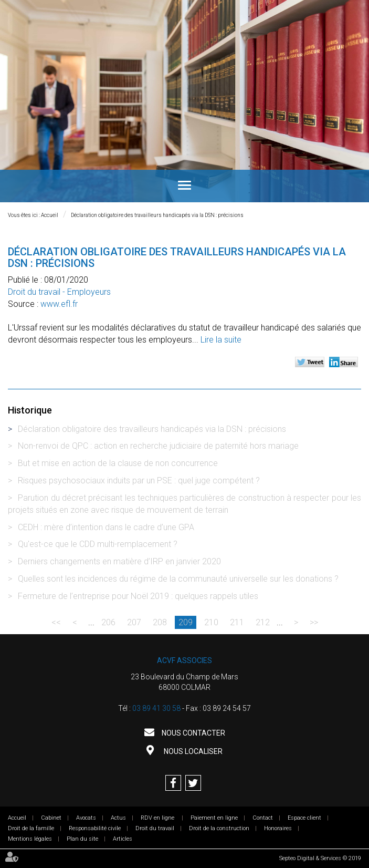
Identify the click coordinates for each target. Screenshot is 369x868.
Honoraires (278, 828)
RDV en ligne (158, 818)
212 (263, 622)
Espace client (304, 818)
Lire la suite (221, 340)
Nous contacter (193, 733)
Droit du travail (155, 828)
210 (211, 622)
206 (108, 622)
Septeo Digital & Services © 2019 (320, 858)
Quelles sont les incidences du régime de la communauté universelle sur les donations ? (178, 579)
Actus (118, 818)
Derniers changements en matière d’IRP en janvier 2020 (119, 561)
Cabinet (51, 818)
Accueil (50, 215)
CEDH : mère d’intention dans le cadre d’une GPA (106, 527)
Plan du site (82, 839)
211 (237, 622)
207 (134, 622)
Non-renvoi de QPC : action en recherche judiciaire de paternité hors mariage (158, 446)
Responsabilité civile (95, 828)
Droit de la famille (31, 828)
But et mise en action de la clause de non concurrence (118, 463)
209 (186, 622)
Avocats (86, 818)
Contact (263, 818)
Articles (123, 839)
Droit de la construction (219, 828)
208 (160, 622)
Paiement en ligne (214, 818)
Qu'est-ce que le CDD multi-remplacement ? (98, 544)
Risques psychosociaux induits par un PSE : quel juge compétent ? (139, 481)
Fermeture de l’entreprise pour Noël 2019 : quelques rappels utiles (138, 596)
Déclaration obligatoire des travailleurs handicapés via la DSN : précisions (157, 215)
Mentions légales (30, 839)
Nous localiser (192, 751)
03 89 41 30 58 (156, 708)
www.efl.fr (59, 304)
